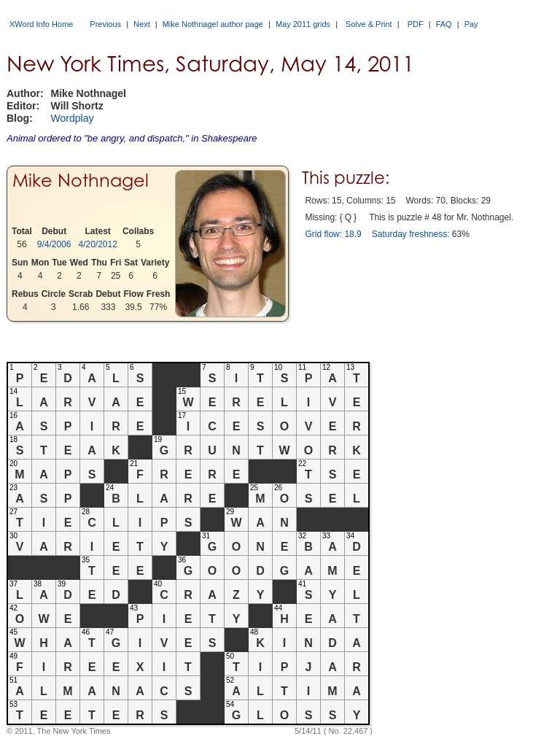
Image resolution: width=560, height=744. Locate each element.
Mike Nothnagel (81, 181)
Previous (105, 24)
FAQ (444, 24)
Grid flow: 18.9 (333, 234)
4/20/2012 (98, 244)
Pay (471, 24)
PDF (416, 24)
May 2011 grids (303, 24)
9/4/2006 (54, 244)
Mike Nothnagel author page (213, 24)
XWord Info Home (41, 24)
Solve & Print (369, 24)
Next (142, 24)
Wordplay (73, 118)
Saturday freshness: (411, 234)
